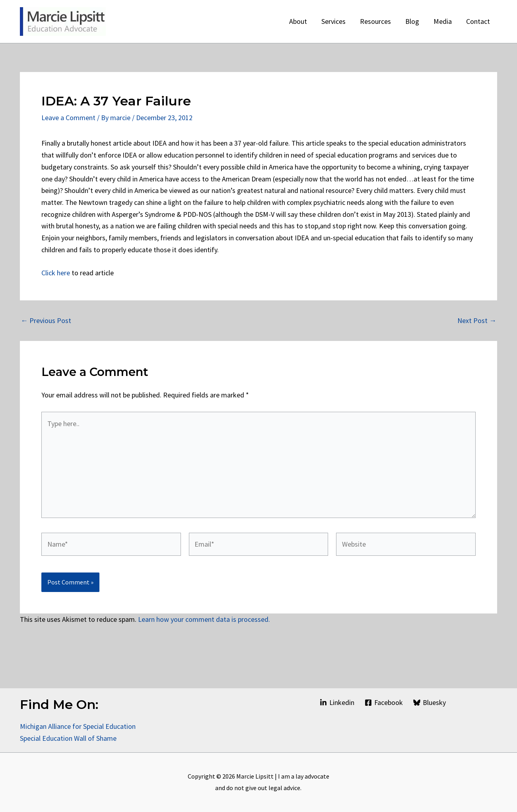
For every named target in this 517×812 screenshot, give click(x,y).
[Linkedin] (337, 703)
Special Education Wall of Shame (69, 738)
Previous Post (46, 321)
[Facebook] (384, 703)
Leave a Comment (68, 118)
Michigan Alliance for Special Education (78, 726)
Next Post (477, 321)
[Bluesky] (430, 703)
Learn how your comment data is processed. (204, 619)
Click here (56, 273)
